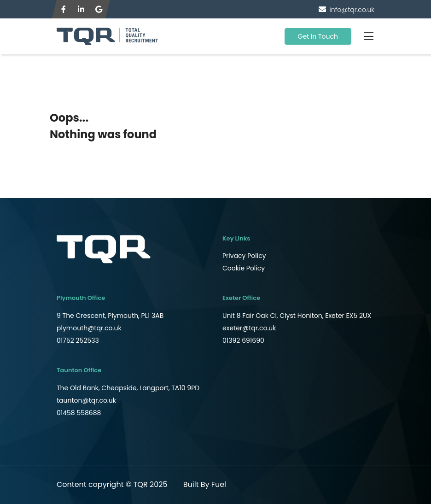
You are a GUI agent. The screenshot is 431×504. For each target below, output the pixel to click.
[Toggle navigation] (368, 36)
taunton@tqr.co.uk (86, 400)
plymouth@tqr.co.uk (89, 328)
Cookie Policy (244, 268)
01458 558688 (79, 413)
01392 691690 (243, 340)
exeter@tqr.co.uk (249, 328)
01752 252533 (78, 340)
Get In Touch (318, 36)
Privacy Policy (244, 256)
